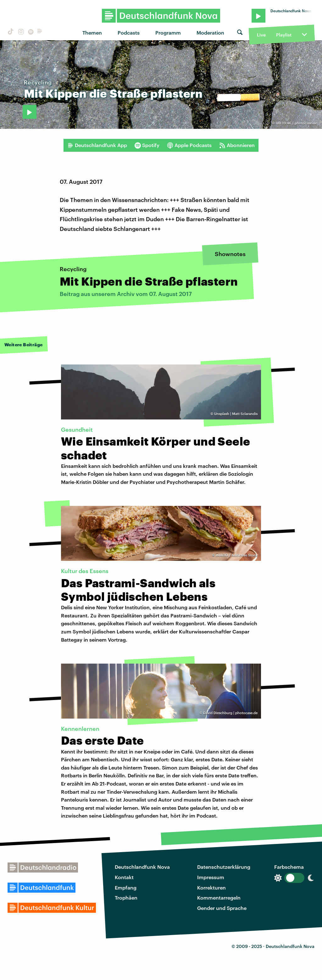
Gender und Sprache (222, 908)
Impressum (211, 877)
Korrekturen (211, 887)
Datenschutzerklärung (224, 867)
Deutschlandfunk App (97, 145)
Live (261, 35)
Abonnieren (237, 145)
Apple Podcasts (189, 145)
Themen (92, 33)
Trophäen (126, 898)
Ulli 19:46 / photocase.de (296, 123)
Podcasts (129, 33)
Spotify (147, 145)
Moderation (210, 33)
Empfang (126, 887)
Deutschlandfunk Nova (142, 867)
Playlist (284, 35)
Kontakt (124, 877)
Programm (168, 33)
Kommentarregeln (219, 898)
